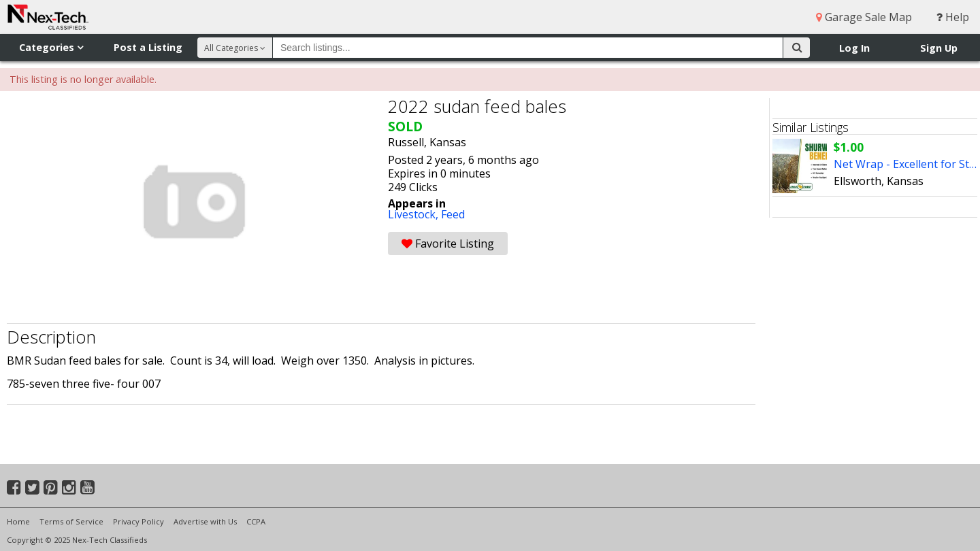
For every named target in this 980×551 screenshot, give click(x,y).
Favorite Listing (448, 244)
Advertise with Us (205, 521)
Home (18, 521)
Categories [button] (51, 47)
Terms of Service (71, 521)
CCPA (256, 521)
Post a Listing (148, 47)
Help (953, 17)
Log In (854, 48)
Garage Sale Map (864, 17)
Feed (453, 214)
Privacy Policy (138, 521)
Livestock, (414, 214)
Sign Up (939, 48)
